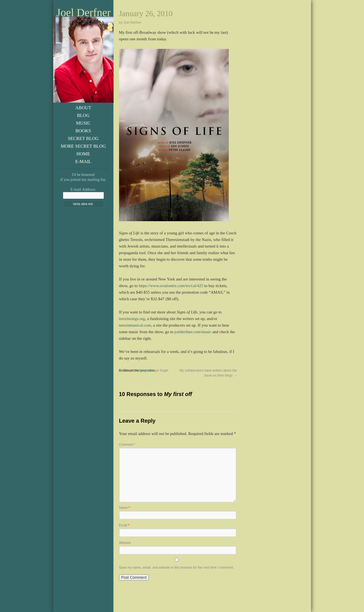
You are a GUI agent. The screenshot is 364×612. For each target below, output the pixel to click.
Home (83, 154)
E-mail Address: (83, 189)
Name (125, 508)
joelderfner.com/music (193, 332)
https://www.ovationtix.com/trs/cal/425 (171, 286)
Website (125, 543)
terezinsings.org (132, 319)
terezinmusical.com (135, 325)
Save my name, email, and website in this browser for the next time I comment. (177, 568)
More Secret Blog (83, 146)
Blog (83, 115)
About (83, 108)
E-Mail (83, 162)
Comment (127, 445)
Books (83, 131)
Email (124, 525)
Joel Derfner (84, 13)
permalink (147, 370)
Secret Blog (83, 138)
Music (83, 123)
